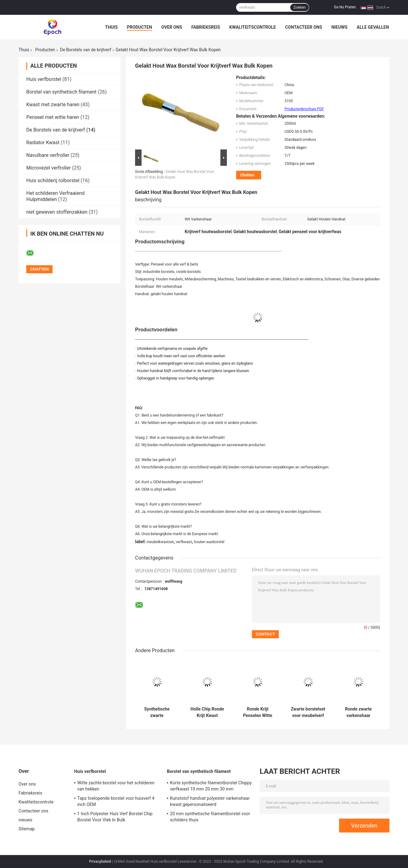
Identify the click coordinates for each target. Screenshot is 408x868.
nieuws (339, 27)
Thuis (111, 27)
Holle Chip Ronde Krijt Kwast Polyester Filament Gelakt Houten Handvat (207, 712)
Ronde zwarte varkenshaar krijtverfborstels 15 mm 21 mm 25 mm (358, 712)
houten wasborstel (209, 542)
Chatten (247, 175)
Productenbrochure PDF (304, 109)
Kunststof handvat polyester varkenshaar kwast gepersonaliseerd (210, 801)
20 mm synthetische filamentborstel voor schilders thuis (210, 817)
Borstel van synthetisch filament (61, 92)
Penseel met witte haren (53, 117)
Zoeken (300, 7)
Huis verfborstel (44, 79)
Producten (140, 27)
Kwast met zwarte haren (53, 105)
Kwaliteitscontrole (253, 27)
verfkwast (184, 542)
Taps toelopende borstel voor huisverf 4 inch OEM (116, 801)
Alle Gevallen (373, 27)
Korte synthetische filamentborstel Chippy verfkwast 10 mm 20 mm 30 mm (211, 786)
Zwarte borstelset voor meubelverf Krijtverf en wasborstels (308, 712)
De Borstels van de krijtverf (86, 50)
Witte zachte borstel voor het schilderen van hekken (116, 786)
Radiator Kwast (43, 143)
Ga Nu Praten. (345, 7)
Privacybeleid (100, 862)
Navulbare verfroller (48, 155)
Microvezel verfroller (49, 168)
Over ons (172, 27)
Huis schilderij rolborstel (53, 180)
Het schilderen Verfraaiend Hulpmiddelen (55, 196)
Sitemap (27, 829)
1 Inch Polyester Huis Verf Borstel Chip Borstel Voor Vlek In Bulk (115, 817)
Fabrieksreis (206, 27)
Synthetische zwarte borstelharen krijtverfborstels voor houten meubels (157, 712)
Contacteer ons (304, 27)
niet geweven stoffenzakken (57, 212)
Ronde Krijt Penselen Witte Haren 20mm (258, 712)
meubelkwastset (160, 542)
